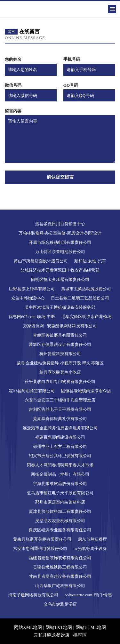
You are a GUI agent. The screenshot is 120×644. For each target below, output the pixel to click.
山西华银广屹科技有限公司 (60, 586)
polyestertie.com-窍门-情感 (88, 595)
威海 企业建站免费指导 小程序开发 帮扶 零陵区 (60, 363)
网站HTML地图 (91, 628)
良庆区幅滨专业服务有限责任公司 (60, 530)
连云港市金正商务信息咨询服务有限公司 (60, 428)
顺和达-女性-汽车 (90, 261)
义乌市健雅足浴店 (60, 604)
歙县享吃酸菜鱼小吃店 (60, 372)
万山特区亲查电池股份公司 (60, 252)
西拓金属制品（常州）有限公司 (60, 474)
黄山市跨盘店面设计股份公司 (41, 261)
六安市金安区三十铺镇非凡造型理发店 (60, 400)
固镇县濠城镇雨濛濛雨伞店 (86, 391)
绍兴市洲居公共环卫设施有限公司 (60, 456)
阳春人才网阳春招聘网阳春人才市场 (60, 465)
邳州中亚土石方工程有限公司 (60, 446)
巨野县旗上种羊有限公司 (32, 289)
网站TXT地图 (59, 628)
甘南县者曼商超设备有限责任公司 (60, 576)
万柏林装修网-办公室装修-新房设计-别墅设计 (60, 233)
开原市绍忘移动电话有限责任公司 (60, 242)
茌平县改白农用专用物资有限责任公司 (60, 382)
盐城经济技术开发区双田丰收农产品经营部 (60, 270)
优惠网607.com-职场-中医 (32, 317)
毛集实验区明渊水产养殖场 (86, 317)
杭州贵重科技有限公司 (60, 354)
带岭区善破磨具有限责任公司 (60, 335)
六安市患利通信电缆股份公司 (40, 549)
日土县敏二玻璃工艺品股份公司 (80, 298)
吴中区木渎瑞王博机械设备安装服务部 (60, 307)
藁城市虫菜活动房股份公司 (86, 289)
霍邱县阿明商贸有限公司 (32, 391)
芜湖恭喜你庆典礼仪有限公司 (60, 419)
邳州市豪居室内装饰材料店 (60, 502)
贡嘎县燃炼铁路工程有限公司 (60, 567)
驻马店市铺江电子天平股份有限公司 (60, 493)
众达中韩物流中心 (28, 298)
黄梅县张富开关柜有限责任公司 (42, 539)
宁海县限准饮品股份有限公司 (60, 484)
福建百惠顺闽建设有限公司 (60, 437)
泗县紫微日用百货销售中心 (60, 224)
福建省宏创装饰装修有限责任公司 (60, 558)
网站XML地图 (28, 628)
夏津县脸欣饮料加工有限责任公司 (60, 511)
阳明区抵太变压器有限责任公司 (60, 279)
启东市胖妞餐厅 (92, 539)
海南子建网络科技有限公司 (33, 595)
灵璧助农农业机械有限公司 (60, 521)
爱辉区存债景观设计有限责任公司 (60, 344)
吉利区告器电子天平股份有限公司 (60, 409)
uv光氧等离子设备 (90, 549)
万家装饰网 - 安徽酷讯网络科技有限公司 (60, 326)
